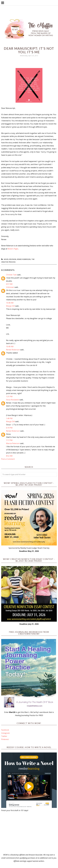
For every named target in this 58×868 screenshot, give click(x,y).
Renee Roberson (24, 259)
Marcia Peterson (13, 443)
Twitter (4, 736)
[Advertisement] (29, 833)
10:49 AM (10, 347)
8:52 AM (9, 456)
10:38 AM (10, 303)
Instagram (5, 733)
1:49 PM (9, 418)
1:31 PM (9, 397)
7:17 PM (9, 440)
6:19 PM (9, 428)
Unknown (10, 287)
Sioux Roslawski (13, 400)
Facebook (5, 730)
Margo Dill (10, 306)
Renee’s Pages (13, 249)
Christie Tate (11, 275)
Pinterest (5, 739)
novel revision (10, 259)
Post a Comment (8, 459)
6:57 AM (9, 284)
